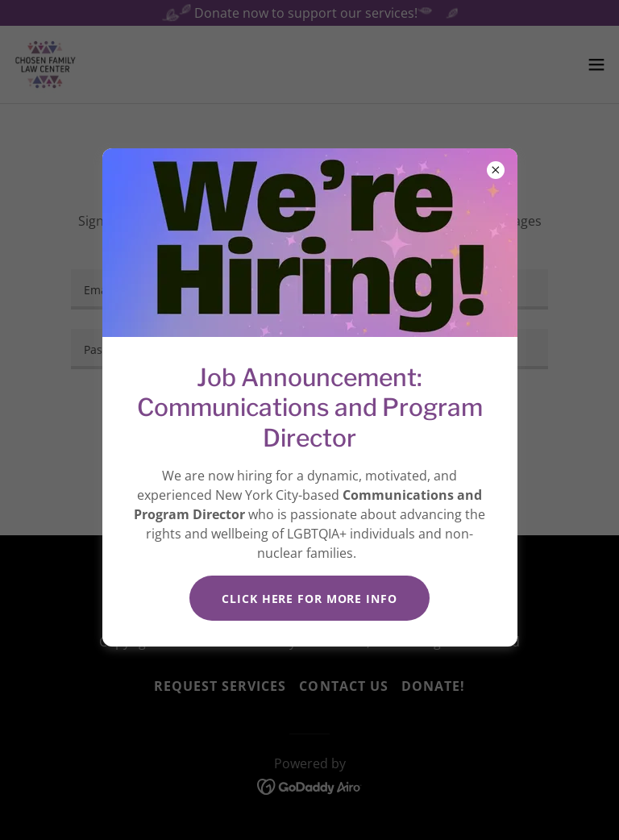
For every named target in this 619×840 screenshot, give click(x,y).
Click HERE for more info (309, 599)
